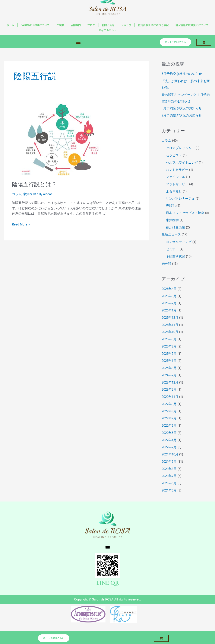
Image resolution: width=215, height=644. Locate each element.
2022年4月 (169, 440)
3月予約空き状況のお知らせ (182, 108)
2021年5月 (169, 490)
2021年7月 (169, 476)
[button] (78, 42)
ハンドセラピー (177, 170)
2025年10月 (170, 332)
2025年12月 (170, 318)
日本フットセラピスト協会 (185, 213)
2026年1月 (169, 310)
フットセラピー (177, 184)
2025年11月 (170, 325)
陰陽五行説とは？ (34, 184)
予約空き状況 (176, 256)
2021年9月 (169, 462)
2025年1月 (169, 361)
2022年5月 (169, 433)
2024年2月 (169, 375)
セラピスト (174, 155)
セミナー (172, 249)
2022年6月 (169, 426)
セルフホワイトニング (182, 163)
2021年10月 (170, 454)
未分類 (166, 264)
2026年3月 (169, 296)
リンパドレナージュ (180, 199)
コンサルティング (179, 242)
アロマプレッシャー (180, 148)
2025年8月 (169, 346)
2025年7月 (169, 354)
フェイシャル (176, 177)
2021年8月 (169, 469)
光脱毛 (171, 206)
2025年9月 (169, 339)
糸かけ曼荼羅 (176, 227)
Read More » (21, 224)
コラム (17, 194)
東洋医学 (29, 194)
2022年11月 (170, 397)
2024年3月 (169, 368)
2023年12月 (170, 382)
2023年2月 (169, 390)
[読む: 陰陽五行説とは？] (60, 140)
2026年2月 (169, 303)
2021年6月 (169, 483)
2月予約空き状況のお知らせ (182, 115)
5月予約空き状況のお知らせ (182, 74)
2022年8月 (169, 411)
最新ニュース (171, 234)
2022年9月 (169, 404)
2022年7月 (169, 418)
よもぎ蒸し (174, 191)
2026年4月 (169, 289)
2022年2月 (169, 447)
